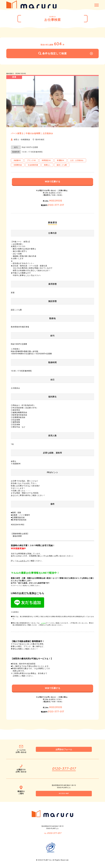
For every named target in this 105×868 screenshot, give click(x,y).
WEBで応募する (52, 182)
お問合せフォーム (64, 749)
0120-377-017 (56, 205)
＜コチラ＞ (23, 561)
